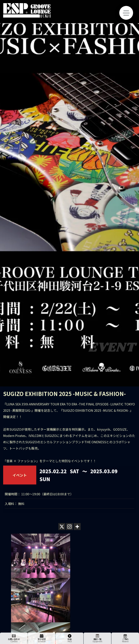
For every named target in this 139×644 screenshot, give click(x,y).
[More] (77, 527)
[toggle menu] (126, 13)
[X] (62, 527)
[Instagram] (69, 527)
